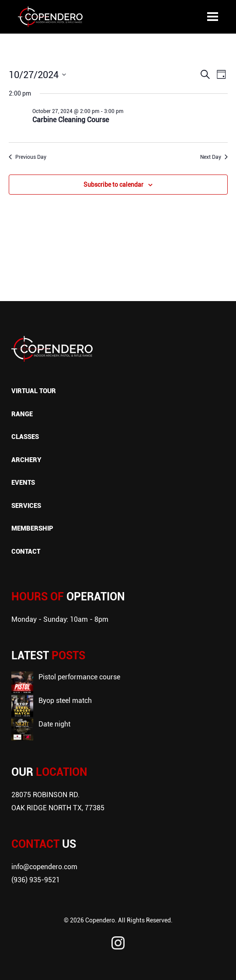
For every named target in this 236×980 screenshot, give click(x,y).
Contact (26, 551)
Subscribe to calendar (113, 184)
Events (23, 482)
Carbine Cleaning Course (71, 120)
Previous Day (28, 157)
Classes (25, 436)
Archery (26, 459)
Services (26, 505)
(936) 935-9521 (36, 880)
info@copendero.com (44, 867)
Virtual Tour (34, 391)
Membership (32, 528)
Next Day (214, 157)
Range (22, 414)
